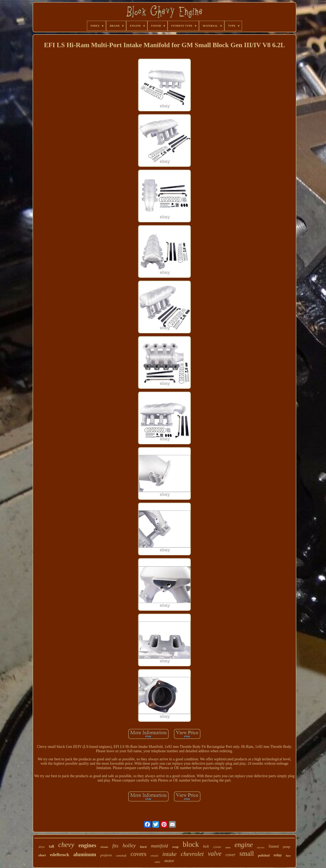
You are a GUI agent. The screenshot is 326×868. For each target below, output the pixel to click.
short (42, 855)
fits (115, 846)
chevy (66, 845)
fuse (288, 856)
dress (42, 847)
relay (278, 855)
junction (261, 847)
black (143, 847)
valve (215, 854)
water (157, 862)
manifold (159, 846)
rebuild (154, 856)
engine (244, 845)
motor (169, 861)
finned (274, 846)
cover (230, 855)
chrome (104, 847)
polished (264, 855)
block (191, 844)
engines (87, 845)
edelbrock (59, 855)
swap (175, 847)
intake (169, 854)
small (247, 853)
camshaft (121, 856)
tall (51, 846)
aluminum (85, 854)
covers (138, 854)
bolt (206, 846)
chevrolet (192, 854)
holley (129, 845)
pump (287, 847)
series (228, 848)
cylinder (217, 847)
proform (106, 855)
